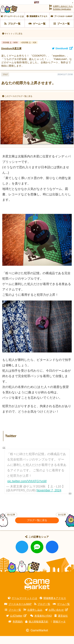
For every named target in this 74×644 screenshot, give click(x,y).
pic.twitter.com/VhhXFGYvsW (27, 489)
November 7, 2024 (49, 498)
